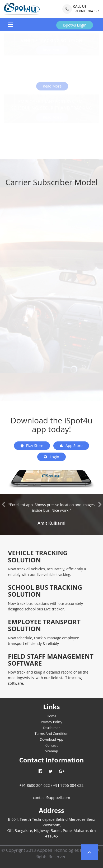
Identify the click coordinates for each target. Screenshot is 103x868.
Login (51, 457)
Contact (52, 745)
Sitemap (51, 751)
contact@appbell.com (52, 798)
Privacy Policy (51, 722)
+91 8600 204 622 (86, 11)
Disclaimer (51, 728)
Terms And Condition (51, 734)
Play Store (32, 446)
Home (52, 716)
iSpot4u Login (75, 25)
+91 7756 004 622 (68, 785)
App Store (71, 446)
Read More (52, 86)
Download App (51, 739)
